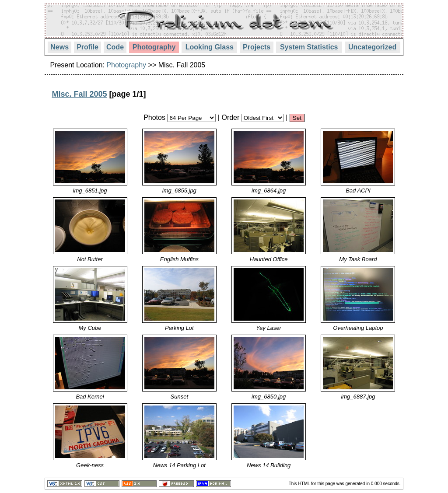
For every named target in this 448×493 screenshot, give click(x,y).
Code (115, 47)
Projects (257, 47)
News (59, 47)
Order (230, 117)
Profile (87, 47)
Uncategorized (372, 47)
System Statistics (309, 47)
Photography (154, 47)
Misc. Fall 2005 (79, 94)
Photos (154, 117)
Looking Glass (210, 47)
